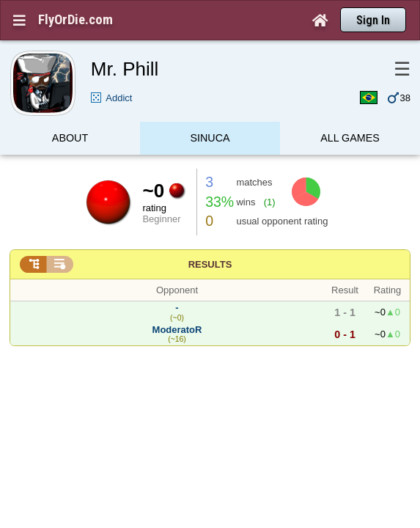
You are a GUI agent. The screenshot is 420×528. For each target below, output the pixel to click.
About (70, 113)
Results (210, 236)
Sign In (373, 20)
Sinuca (210, 113)
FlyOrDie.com (75, 20)
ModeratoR (177, 301)
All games (350, 113)
